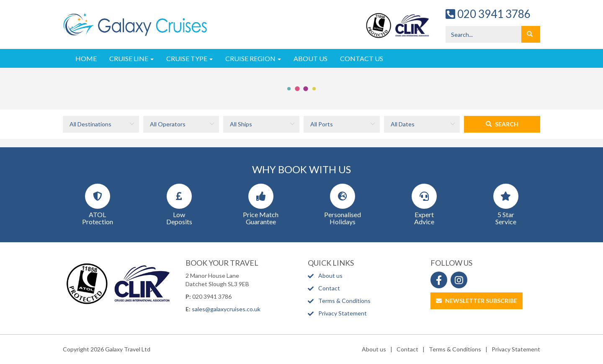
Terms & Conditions (344, 301)
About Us (311, 58)
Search (502, 124)
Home (86, 58)
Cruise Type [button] (189, 58)
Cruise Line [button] (131, 58)
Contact (329, 288)
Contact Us (362, 58)
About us (330, 276)
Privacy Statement (343, 313)
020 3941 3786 (488, 14)
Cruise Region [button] (253, 58)
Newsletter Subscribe (477, 301)
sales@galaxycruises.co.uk (226, 309)
